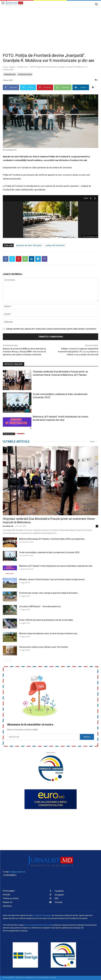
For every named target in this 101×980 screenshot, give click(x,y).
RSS (57, 898)
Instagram (59, 895)
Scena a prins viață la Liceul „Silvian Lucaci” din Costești (44, 647)
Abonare (87, 737)
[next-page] (9, 660)
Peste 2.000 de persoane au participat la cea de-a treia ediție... (47, 620)
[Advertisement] (50, 29)
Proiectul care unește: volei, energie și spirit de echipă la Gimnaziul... (49, 593)
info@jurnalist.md (17, 872)
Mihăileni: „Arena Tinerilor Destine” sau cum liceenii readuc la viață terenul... (52, 579)
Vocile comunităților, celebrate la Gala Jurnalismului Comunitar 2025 (49, 552)
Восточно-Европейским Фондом (37, 925)
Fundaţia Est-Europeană (42, 915)
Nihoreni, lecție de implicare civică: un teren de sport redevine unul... (49, 633)
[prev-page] (5, 660)
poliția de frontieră (55, 245)
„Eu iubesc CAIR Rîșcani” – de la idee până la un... (41, 606)
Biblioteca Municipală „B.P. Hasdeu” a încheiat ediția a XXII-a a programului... (52, 539)
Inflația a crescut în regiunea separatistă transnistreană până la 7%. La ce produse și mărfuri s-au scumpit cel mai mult (78, 352)
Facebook (59, 891)
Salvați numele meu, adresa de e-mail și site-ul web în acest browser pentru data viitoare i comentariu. (51, 329)
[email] (43, 737)
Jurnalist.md (8, 526)
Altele (6, 389)
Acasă (5, 67)
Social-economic (25, 74)
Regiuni (12, 67)
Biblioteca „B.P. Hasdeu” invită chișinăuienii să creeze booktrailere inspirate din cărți (56, 566)
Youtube (59, 902)
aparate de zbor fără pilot (29, 245)
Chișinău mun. (23, 67)
